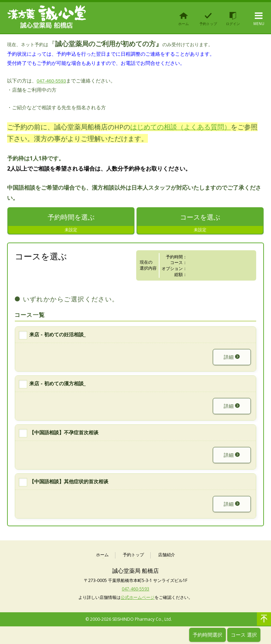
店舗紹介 (167, 555)
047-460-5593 (51, 81)
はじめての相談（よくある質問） (180, 127)
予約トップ (133, 555)
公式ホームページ (138, 597)
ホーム (102, 555)
